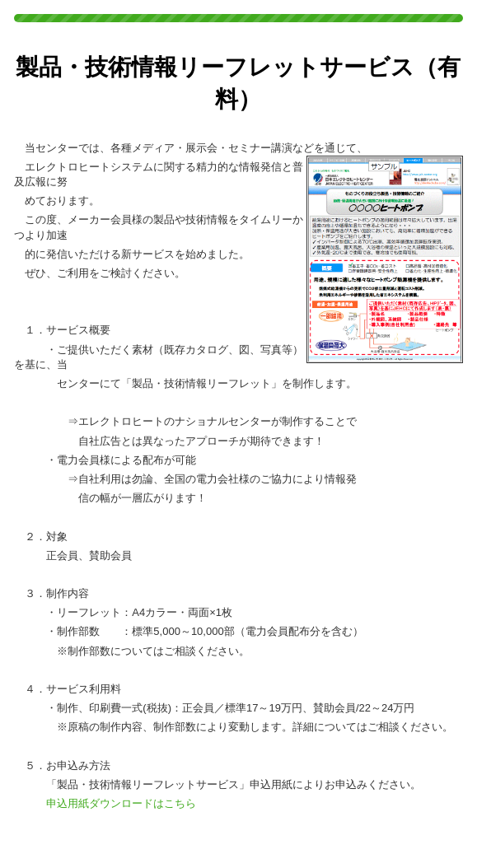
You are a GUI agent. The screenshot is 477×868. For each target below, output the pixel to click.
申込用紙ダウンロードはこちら (121, 803)
